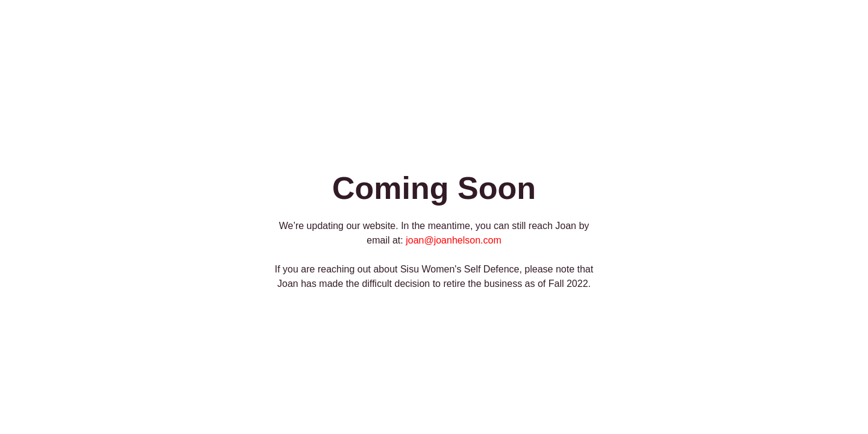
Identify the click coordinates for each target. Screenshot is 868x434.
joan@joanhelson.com (454, 240)
